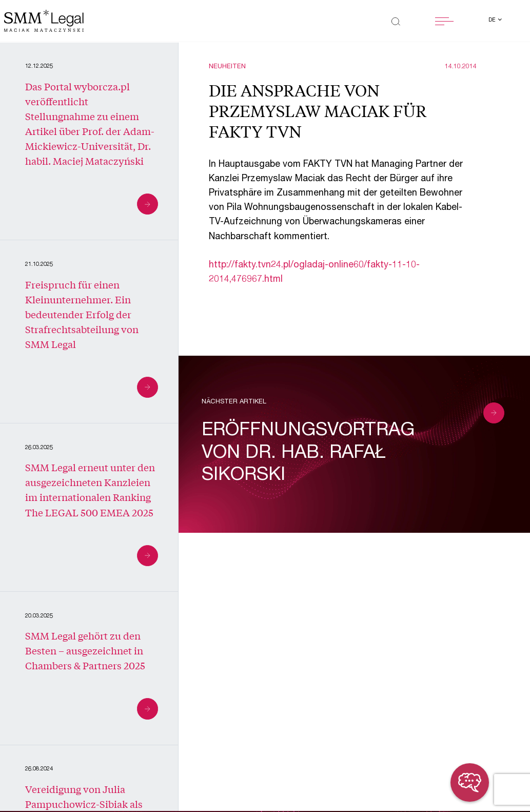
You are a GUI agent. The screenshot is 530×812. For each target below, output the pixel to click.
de (493, 21)
